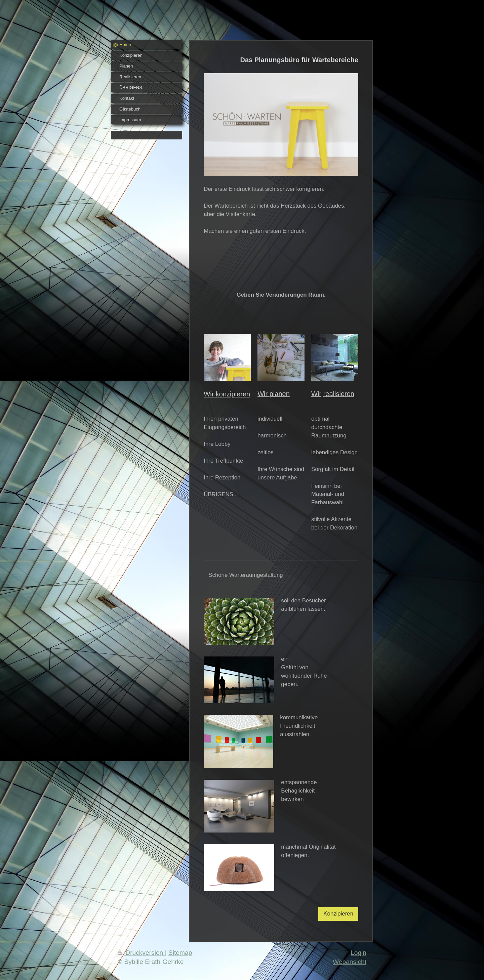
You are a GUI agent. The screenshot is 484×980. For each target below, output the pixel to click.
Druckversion (141, 953)
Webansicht (350, 962)
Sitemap (180, 953)
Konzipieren (338, 914)
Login (358, 953)
